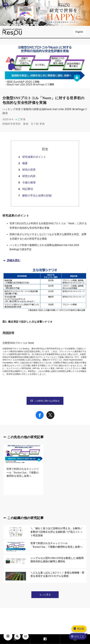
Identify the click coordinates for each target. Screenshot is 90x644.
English (80, 32)
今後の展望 (29, 182)
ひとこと (78, 636)
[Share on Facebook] (40, 418)
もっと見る (45, 595)
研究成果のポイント (34, 157)
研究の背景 (29, 170)
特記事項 (28, 189)
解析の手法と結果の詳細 (37, 195)
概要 (25, 163)
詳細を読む (11, 260)
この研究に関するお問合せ (45, 401)
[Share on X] (50, 418)
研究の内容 (29, 176)
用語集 (79, 629)
